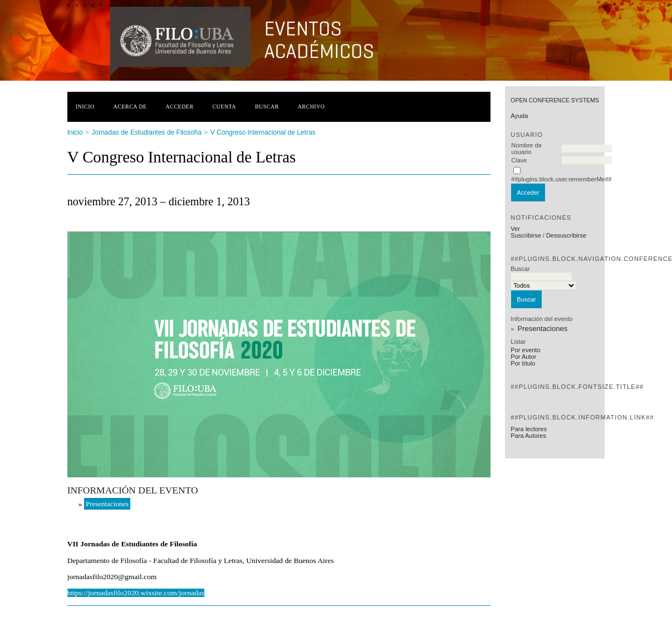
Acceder (180, 107)
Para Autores (528, 436)
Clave (519, 160)
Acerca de (130, 107)
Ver (515, 229)
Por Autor (523, 357)
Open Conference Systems (555, 100)
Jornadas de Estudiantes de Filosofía (147, 132)
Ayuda (519, 116)
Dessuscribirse (566, 235)
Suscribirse (526, 235)
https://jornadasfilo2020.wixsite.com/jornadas (136, 593)
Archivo (312, 107)
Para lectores (529, 429)
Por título (523, 363)
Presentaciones (543, 329)
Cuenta (224, 107)
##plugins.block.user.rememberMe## (561, 179)
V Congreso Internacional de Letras (263, 132)
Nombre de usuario (526, 149)
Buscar (267, 107)
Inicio (85, 107)
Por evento (525, 350)
